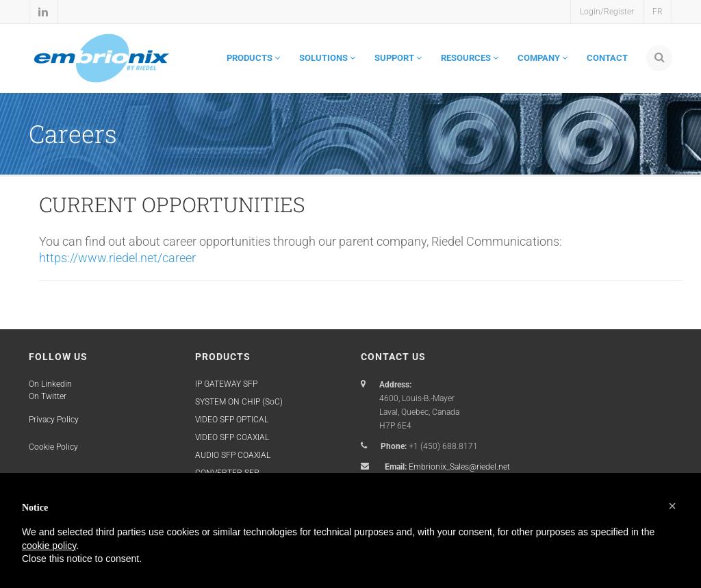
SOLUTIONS (327, 58)
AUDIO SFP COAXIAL (233, 455)
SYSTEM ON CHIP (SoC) (239, 402)
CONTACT (607, 58)
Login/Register (607, 12)
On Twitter (48, 396)
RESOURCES (470, 58)
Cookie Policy (53, 447)
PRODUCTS (253, 58)
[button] (672, 506)
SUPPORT (398, 58)
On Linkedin (50, 384)
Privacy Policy (54, 420)
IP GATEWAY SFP (226, 384)
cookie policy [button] (49, 546)
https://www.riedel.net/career (117, 258)
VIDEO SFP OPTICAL (232, 420)
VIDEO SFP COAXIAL (232, 437)
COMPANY (543, 58)
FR (658, 12)
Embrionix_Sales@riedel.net (459, 467)
